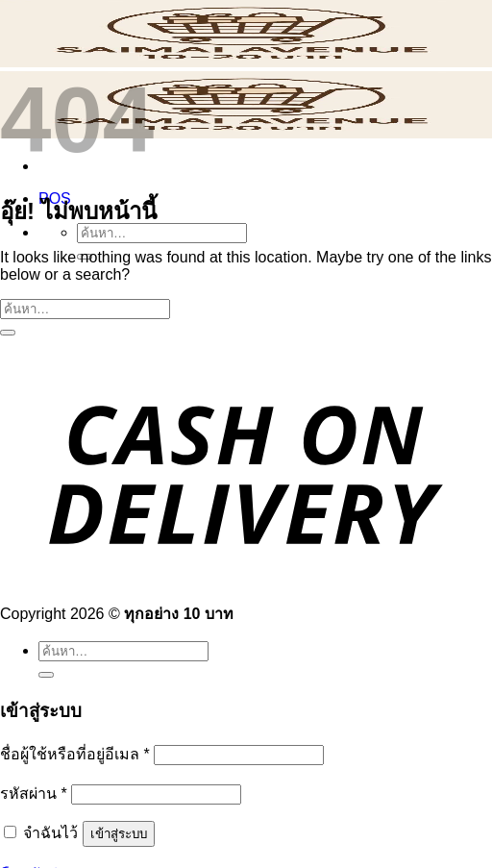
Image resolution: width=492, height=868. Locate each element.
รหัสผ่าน (34, 794)
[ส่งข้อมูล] (8, 333)
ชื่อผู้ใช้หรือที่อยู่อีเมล (75, 754)
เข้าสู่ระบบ (119, 834)
